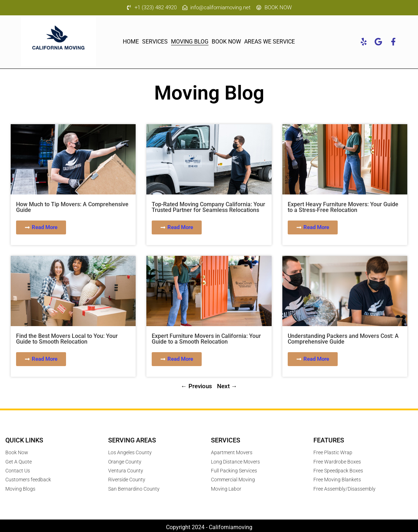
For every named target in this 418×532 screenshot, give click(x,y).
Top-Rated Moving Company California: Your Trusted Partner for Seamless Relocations (208, 207)
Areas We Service (270, 42)
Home (131, 42)
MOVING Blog (190, 42)
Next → (227, 386)
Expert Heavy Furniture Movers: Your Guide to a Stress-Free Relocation (343, 207)
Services (155, 42)
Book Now (226, 42)
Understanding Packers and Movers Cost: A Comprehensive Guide (343, 339)
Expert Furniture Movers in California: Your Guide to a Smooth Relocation (206, 339)
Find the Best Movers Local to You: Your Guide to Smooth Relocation (67, 339)
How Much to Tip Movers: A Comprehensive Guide (72, 207)
